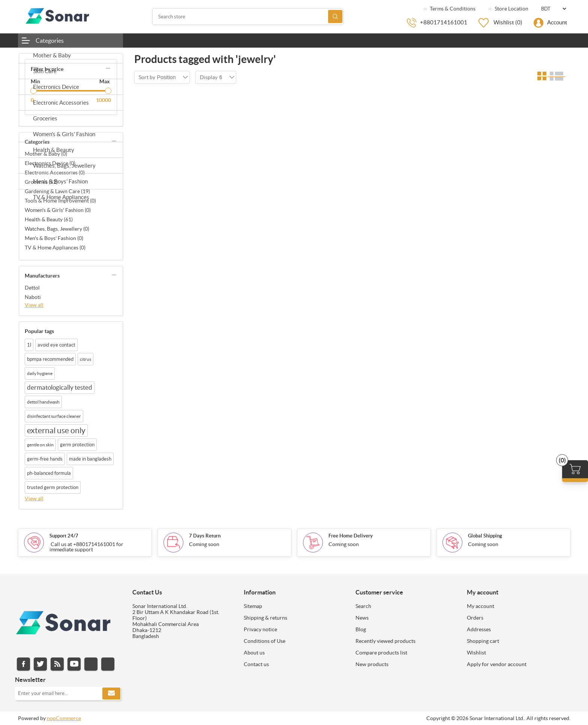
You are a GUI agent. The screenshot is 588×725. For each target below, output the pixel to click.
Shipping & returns (265, 618)
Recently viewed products (385, 641)
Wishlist (476, 653)
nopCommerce (64, 718)
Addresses (479, 629)
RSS (57, 664)
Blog (361, 629)
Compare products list (381, 653)
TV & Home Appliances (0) (55, 248)
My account (481, 606)
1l (29, 345)
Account (557, 22)
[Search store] (248, 17)
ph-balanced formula (49, 473)
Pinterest (108, 664)
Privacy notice (260, 629)
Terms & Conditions (449, 9)
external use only (56, 430)
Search (335, 17)
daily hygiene (40, 373)
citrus (85, 359)
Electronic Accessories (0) (55, 173)
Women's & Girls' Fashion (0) (58, 210)
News (362, 618)
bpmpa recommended (50, 359)
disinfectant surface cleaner (54, 416)
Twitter (40, 664)
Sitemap (253, 606)
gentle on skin (40, 445)
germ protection (77, 445)
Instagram (91, 664)
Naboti (33, 297)
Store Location (508, 9)
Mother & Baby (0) (46, 154)
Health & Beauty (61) (49, 219)
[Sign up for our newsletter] (68, 693)
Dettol (32, 288)
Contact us (256, 664)
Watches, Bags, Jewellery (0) (57, 229)
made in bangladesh (90, 459)
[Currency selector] (553, 9)
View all (34, 305)
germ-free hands (45, 459)
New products (372, 664)
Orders (475, 618)
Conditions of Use (265, 641)
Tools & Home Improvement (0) (60, 201)
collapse (108, 68)
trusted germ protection (53, 487)
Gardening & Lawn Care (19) (57, 191)
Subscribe (111, 693)
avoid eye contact (56, 345)
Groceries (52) (41, 182)
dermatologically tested (60, 387)
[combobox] (166, 77)
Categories (50, 41)
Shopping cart (483, 641)
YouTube (74, 664)
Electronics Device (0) (50, 163)
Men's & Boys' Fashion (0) (54, 238)
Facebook (23, 664)
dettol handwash (43, 402)
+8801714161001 (444, 22)
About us (254, 653)
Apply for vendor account (497, 664)
